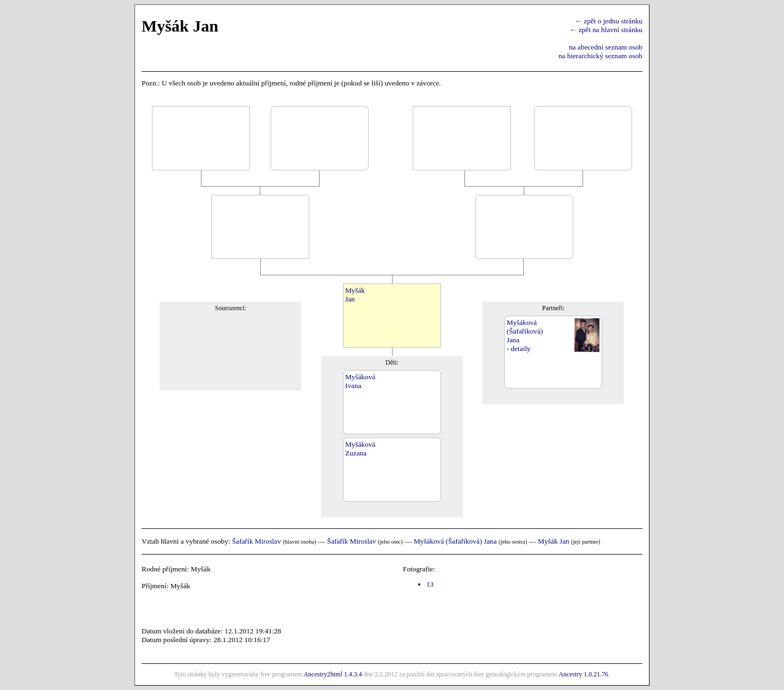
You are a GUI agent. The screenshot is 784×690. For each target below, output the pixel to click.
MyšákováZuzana (360, 449)
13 (430, 584)
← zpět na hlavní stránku (606, 30)
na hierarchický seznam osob (601, 56)
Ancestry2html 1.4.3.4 (332, 674)
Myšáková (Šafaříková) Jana (455, 541)
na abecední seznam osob (606, 47)
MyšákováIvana (360, 381)
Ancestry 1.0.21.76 (583, 674)
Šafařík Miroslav (256, 541)
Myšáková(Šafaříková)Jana (525, 331)
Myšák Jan (553, 541)
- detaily (518, 349)
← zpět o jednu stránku (609, 21)
